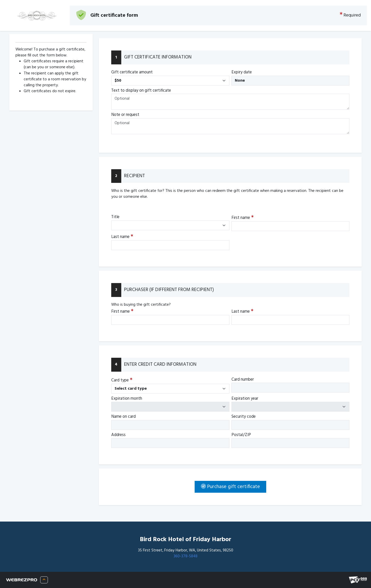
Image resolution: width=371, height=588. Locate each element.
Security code (244, 417)
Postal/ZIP (241, 435)
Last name (122, 237)
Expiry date (242, 72)
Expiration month (127, 399)
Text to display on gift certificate (141, 91)
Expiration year (245, 399)
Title (115, 217)
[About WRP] (44, 580)
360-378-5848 (185, 556)
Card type (122, 380)
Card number (243, 380)
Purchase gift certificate (230, 487)
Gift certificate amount (132, 72)
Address (118, 435)
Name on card (123, 417)
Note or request (125, 115)
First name (243, 218)
